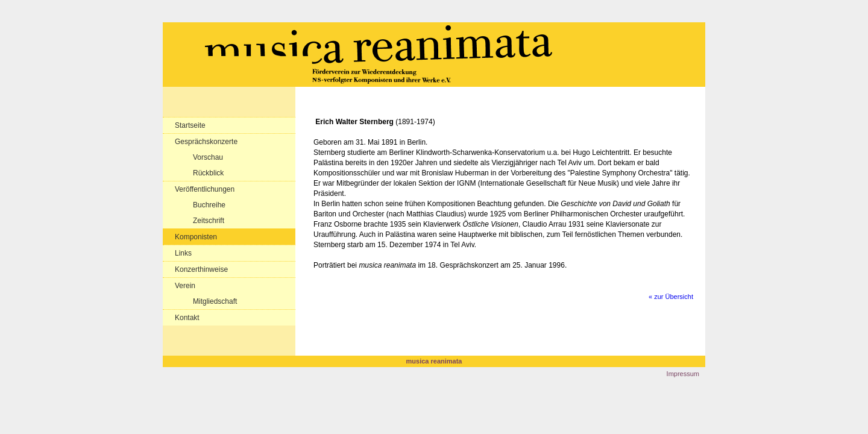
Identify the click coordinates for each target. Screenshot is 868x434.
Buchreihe (209, 205)
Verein (185, 286)
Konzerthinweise (201, 269)
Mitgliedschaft (215, 301)
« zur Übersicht (671, 297)
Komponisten (196, 237)
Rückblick (208, 173)
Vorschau (208, 157)
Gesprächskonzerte (206, 142)
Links (183, 253)
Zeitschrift (209, 221)
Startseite (190, 125)
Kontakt (187, 318)
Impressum (683, 374)
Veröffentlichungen (205, 189)
